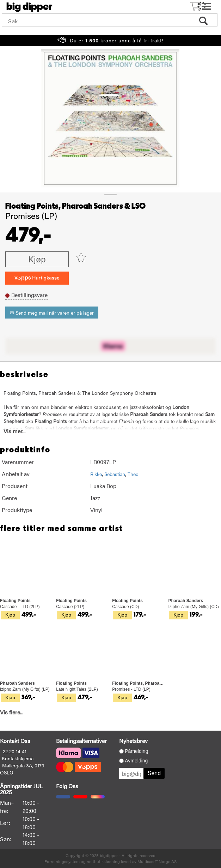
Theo (133, 474)
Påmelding (136, 751)
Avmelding (136, 761)
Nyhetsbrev (133, 741)
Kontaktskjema (18, 758)
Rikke (96, 474)
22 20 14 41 (15, 751)
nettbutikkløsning (103, 861)
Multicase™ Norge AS (157, 861)
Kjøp (37, 259)
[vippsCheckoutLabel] (37, 278)
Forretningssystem (62, 861)
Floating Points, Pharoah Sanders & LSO (75, 206)
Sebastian (115, 474)
